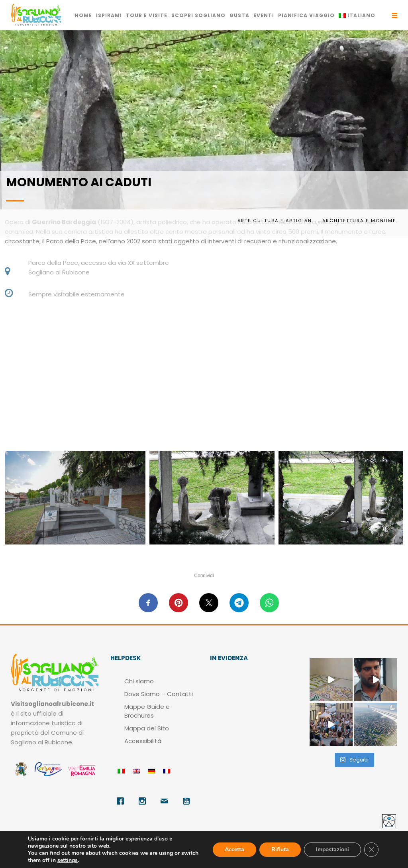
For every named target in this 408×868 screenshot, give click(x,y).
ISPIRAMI (109, 15)
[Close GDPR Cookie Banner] (371, 850)
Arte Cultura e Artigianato (277, 221)
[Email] (165, 801)
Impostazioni (332, 849)
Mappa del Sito (147, 728)
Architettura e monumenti (362, 221)
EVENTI (264, 15)
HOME (83, 15)
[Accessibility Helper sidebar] (389, 821)
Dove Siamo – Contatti (159, 694)
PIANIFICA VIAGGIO (306, 15)
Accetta (234, 849)
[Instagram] (143, 801)
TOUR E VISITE (147, 15)
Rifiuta (280, 849)
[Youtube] (187, 801)
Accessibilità (143, 741)
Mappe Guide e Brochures (147, 711)
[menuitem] (357, 16)
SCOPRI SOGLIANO (198, 15)
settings (68, 860)
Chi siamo (139, 681)
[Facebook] (121, 801)
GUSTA (239, 15)
